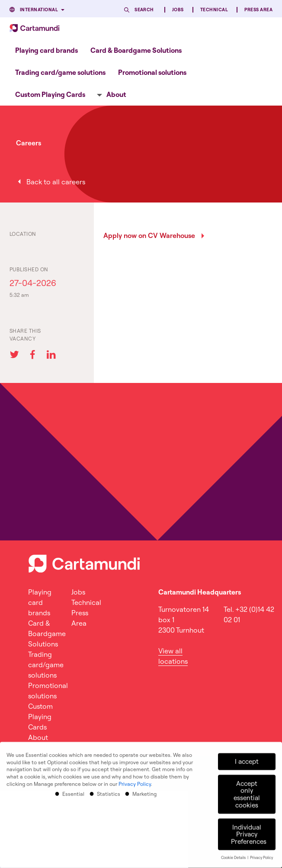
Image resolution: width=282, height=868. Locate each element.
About (116, 94)
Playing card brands (46, 50)
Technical (214, 10)
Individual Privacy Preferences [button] (249, 830)
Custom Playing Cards (50, 94)
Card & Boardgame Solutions (136, 50)
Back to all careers (56, 182)
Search (144, 10)
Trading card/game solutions (60, 72)
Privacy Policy (135, 780)
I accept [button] (247, 757)
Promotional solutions (152, 72)
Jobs (178, 10)
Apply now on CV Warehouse (149, 235)
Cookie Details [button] (234, 853)
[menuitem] (46, 50)
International (39, 10)
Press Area (258, 10)
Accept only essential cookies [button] (247, 790)
